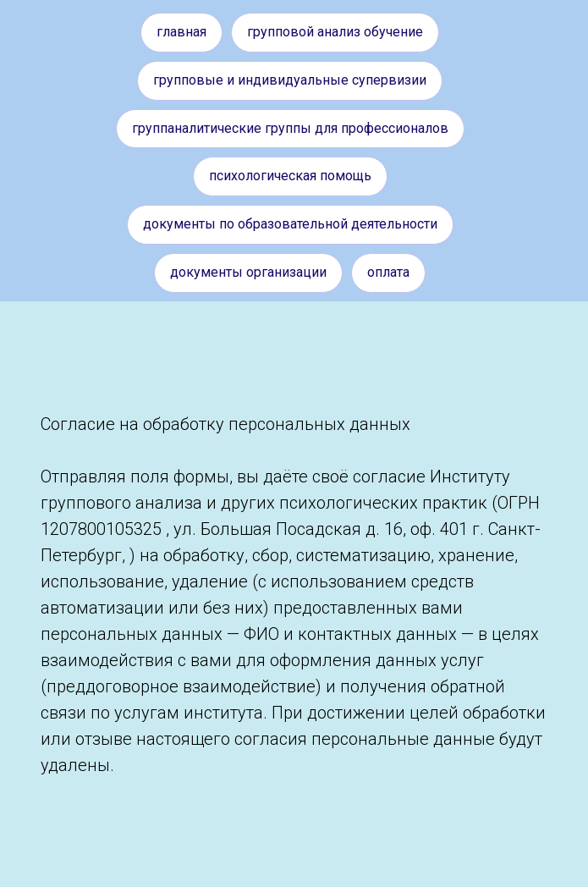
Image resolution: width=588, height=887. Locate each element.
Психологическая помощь (290, 176)
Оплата (388, 272)
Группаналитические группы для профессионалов (290, 128)
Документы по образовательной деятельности (290, 224)
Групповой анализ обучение (335, 32)
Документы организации (248, 272)
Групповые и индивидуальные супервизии (290, 80)
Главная (181, 32)
